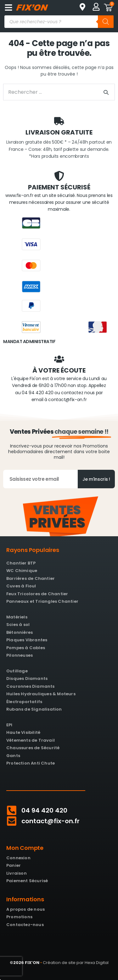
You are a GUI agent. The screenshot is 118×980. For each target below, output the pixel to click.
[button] (8, 7)
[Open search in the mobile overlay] (59, 22)
